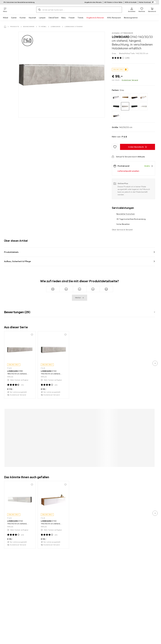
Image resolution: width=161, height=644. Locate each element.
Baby (64, 18)
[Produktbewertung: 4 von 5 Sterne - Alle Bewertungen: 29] (121, 58)
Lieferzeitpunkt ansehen (128, 171)
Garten (14, 18)
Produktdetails (11, 252)
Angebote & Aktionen (95, 18)
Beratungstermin (131, 18)
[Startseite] (5, 27)
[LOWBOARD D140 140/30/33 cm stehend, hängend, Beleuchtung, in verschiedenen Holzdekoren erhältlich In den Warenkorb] (138, 147)
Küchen (23, 18)
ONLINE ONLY (118, 69)
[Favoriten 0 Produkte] (142, 10)
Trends (80, 18)
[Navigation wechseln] (5, 10)
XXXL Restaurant (114, 18)
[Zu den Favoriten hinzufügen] (115, 147)
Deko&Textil (54, 18)
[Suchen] (39, 10)
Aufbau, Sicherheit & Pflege (17, 261)
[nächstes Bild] (155, 363)
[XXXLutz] (22, 10)
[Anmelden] (132, 10)
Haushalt (32, 18)
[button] (80, 311)
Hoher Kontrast (148, 2)
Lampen (42, 18)
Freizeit (72, 18)
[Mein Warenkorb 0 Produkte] (152, 10)
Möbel (6, 18)
